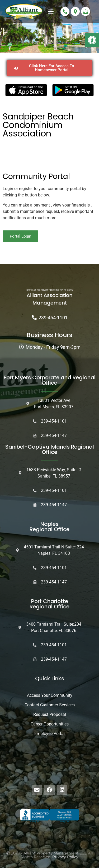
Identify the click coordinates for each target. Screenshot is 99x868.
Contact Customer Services (50, 705)
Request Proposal (50, 714)
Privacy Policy (65, 857)
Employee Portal (49, 734)
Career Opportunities (50, 724)
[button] (92, 40)
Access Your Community (50, 695)
